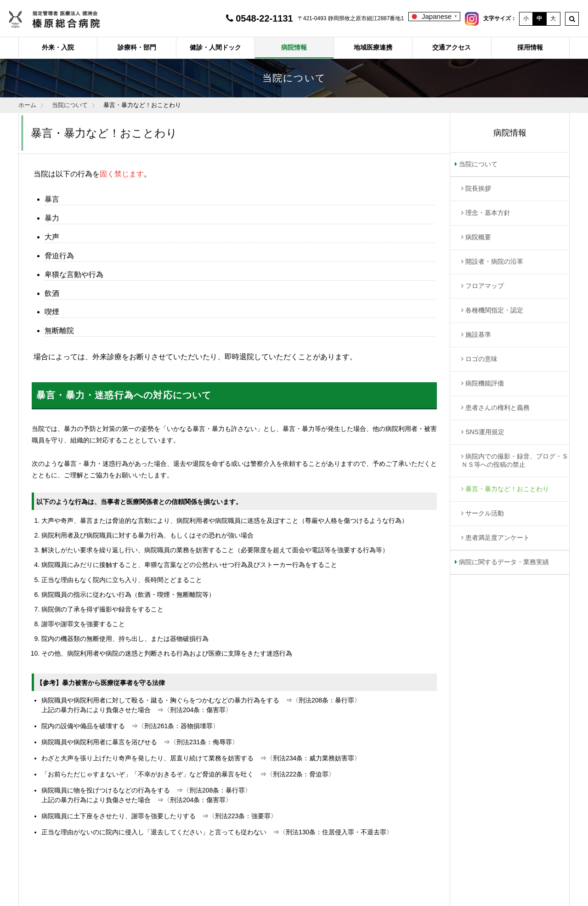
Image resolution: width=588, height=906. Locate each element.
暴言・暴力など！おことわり (507, 489)
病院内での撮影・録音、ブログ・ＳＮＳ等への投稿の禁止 (515, 460)
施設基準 (478, 334)
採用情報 (530, 47)
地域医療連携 (373, 47)
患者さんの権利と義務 (498, 408)
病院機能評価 (485, 383)
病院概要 (478, 237)
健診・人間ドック (215, 47)
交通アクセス (452, 47)
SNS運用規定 (485, 432)
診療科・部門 (137, 47)
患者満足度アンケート (498, 538)
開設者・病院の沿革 (494, 261)
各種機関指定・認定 (494, 310)
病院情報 (294, 47)
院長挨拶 (478, 188)
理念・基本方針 (488, 213)
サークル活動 (485, 513)
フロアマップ (485, 286)
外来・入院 (58, 47)
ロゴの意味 (481, 359)
